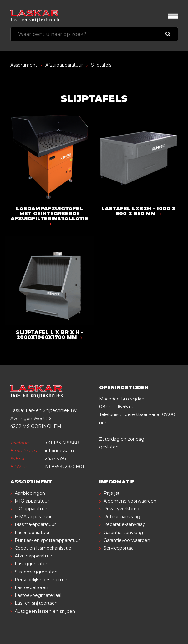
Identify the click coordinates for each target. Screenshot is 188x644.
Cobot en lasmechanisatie (43, 548)
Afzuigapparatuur (64, 65)
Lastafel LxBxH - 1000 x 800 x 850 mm (138, 211)
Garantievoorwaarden (127, 540)
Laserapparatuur (32, 533)
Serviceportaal (119, 548)
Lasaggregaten (32, 564)
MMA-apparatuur (33, 517)
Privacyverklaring (122, 509)
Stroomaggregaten (36, 572)
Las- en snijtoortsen (36, 603)
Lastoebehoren (31, 587)
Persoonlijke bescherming (43, 580)
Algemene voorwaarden (130, 501)
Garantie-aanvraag (123, 533)
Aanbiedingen (30, 493)
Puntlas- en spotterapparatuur (47, 540)
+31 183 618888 (62, 443)
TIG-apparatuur (31, 509)
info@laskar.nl (60, 451)
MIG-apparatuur (32, 501)
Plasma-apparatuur (35, 524)
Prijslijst (112, 493)
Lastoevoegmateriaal (38, 595)
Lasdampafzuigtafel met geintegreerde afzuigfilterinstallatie (49, 215)
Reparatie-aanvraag (125, 524)
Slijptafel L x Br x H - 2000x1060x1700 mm (49, 335)
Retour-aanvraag (122, 517)
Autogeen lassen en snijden (45, 611)
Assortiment (24, 65)
